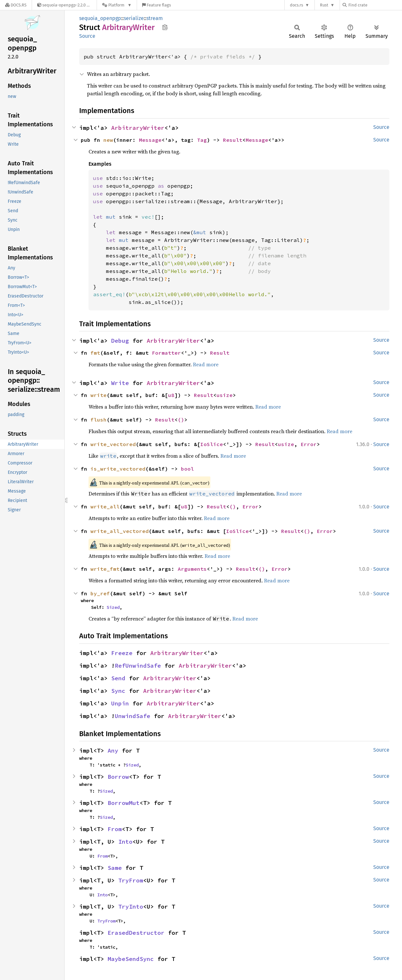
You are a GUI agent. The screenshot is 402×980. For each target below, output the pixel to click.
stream (155, 18)
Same (115, 868)
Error (309, 444)
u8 (171, 395)
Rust (324, 5)
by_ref (100, 593)
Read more (206, 364)
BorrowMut (124, 803)
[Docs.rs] (16, 5)
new (108, 140)
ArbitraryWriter (138, 128)
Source (87, 36)
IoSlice (212, 444)
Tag (202, 140)
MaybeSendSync (131, 959)
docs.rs (296, 5)
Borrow (118, 777)
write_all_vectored (120, 531)
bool (187, 469)
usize (225, 395)
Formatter (166, 353)
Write (120, 383)
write (99, 395)
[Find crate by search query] (375, 5)
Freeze (122, 653)
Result (233, 140)
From (115, 829)
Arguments (192, 569)
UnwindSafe (132, 716)
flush (99, 420)
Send (118, 678)
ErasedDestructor (136, 933)
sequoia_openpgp (100, 18)
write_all (105, 506)
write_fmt (105, 569)
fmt (95, 353)
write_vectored (113, 444)
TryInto (131, 907)
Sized (113, 607)
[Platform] (117, 5)
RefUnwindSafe (138, 666)
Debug (120, 341)
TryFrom (131, 880)
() (181, 420)
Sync (118, 691)
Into (125, 842)
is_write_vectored (118, 469)
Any (113, 751)
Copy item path (165, 27)
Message (150, 140)
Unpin (120, 703)
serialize (134, 18)
